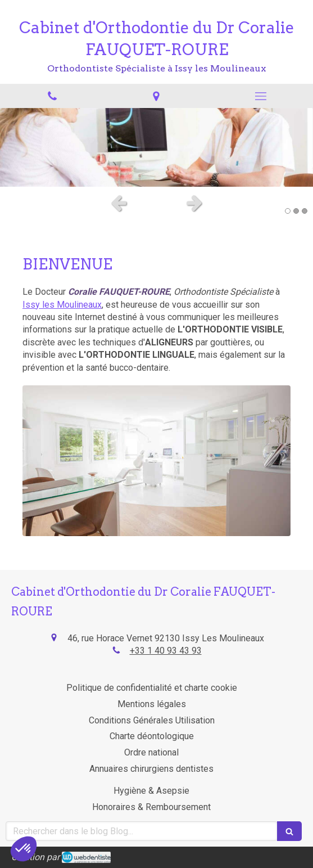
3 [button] (305, 211)
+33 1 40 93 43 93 (166, 651)
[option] (156, 147)
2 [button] (296, 211)
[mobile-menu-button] (261, 96)
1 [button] (288, 211)
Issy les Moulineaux (62, 305)
